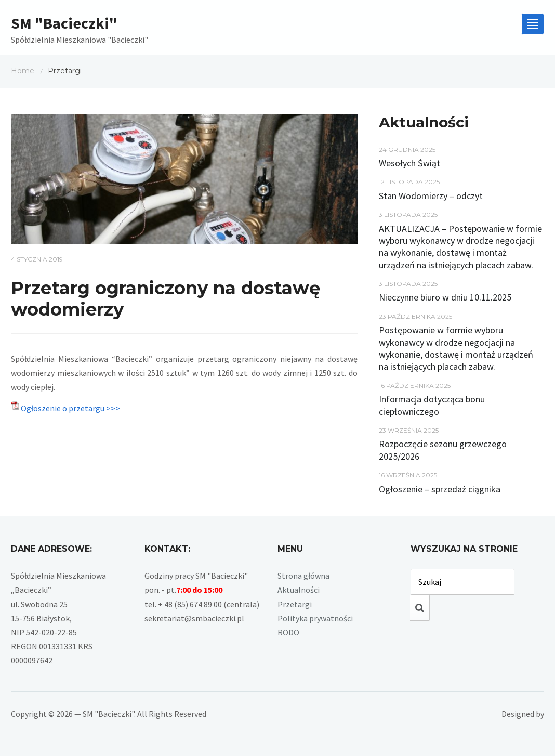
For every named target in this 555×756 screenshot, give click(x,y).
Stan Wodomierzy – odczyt (431, 196)
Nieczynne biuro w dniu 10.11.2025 (445, 297)
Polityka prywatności (315, 618)
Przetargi (295, 604)
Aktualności (299, 590)
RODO (288, 632)
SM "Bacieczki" (64, 23)
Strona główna (303, 576)
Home (23, 71)
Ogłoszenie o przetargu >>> (70, 408)
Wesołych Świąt (409, 163)
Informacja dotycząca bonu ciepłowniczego (432, 405)
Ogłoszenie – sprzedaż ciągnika (440, 489)
